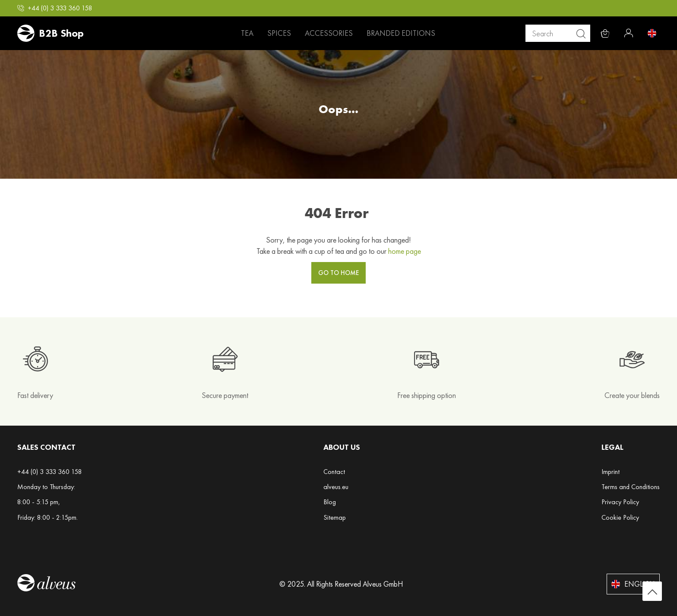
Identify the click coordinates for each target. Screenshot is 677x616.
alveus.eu (336, 487)
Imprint (611, 472)
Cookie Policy (620, 517)
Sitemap (335, 517)
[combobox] (561, 33)
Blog (330, 502)
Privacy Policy (620, 502)
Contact (334, 472)
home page (405, 251)
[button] (55, 8)
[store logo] (51, 33)
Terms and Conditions (631, 487)
